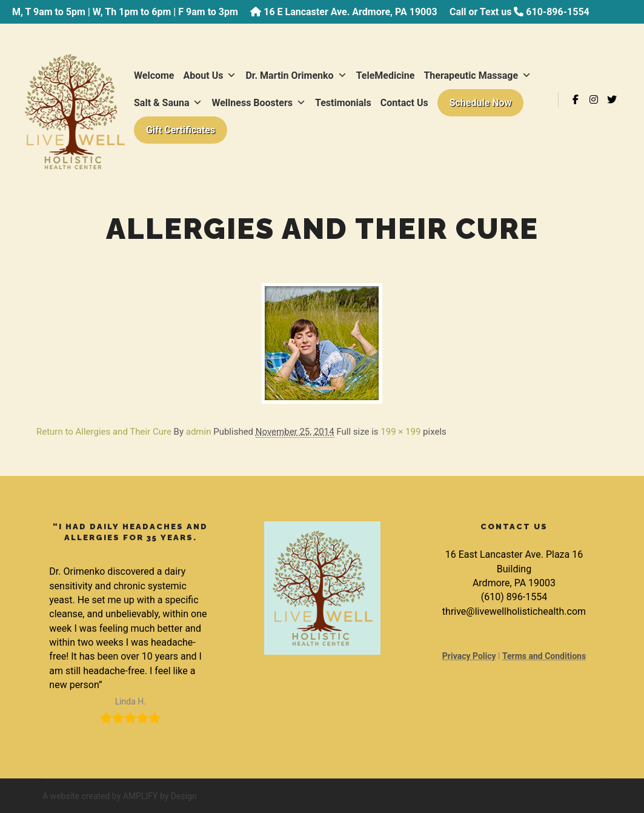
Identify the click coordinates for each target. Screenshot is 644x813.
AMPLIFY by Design (160, 796)
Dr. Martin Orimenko (296, 75)
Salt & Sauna (168, 103)
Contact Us (404, 103)
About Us (210, 75)
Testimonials (343, 103)
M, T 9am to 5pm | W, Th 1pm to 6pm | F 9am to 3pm (125, 12)
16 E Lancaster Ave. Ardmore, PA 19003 (350, 12)
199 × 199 (400, 432)
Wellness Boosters (259, 103)
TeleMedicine (386, 75)
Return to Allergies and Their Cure (104, 432)
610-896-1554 (557, 12)
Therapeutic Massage (477, 75)
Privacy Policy (469, 656)
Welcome (154, 75)
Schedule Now (481, 103)
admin (199, 432)
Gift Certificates (181, 130)
